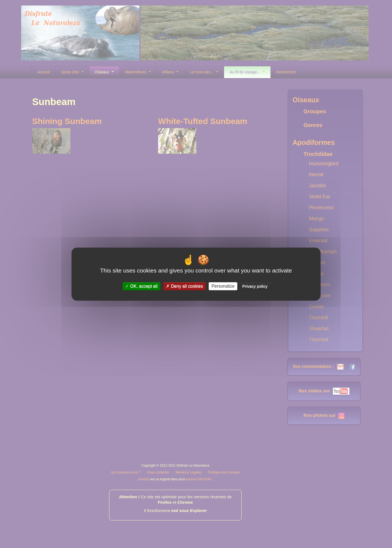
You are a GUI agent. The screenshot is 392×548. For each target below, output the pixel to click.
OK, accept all (141, 286)
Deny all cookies (184, 286)
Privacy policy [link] (255, 286)
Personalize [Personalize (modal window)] (223, 286)
